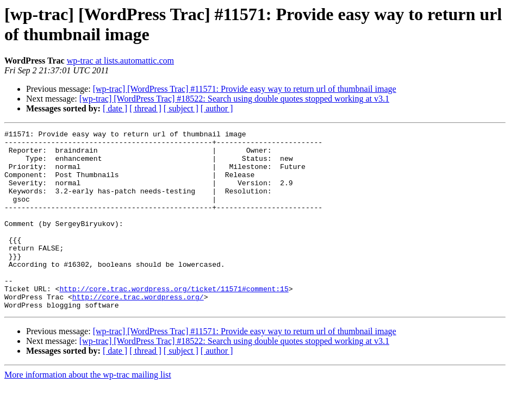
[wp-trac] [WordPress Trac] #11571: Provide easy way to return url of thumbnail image (245, 89)
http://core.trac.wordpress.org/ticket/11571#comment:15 (174, 321)
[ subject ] (181, 108)
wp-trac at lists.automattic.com (120, 61)
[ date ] (115, 108)
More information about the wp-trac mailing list (88, 410)
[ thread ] (145, 108)
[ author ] (217, 108)
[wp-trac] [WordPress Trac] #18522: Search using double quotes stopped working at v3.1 (234, 99)
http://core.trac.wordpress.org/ (138, 331)
